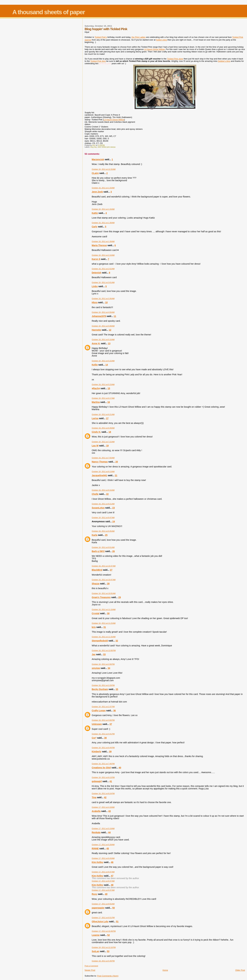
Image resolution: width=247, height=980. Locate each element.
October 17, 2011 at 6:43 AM (103, 858)
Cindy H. (96, 432)
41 (111, 781)
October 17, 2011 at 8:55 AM (103, 904)
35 (117, 689)
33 (104, 654)
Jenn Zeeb (97, 192)
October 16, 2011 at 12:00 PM (104, 650)
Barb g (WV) (98, 551)
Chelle (95, 494)
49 (106, 894)
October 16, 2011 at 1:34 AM (103, 209)
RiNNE (95, 848)
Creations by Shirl (101, 768)
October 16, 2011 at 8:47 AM (103, 518)
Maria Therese (99, 245)
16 (109, 402)
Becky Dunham (100, 689)
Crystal (95, 613)
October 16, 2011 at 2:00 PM (103, 664)
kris (94, 627)
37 (111, 724)
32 (117, 641)
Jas (94, 654)
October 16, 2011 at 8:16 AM (103, 490)
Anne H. (96, 343)
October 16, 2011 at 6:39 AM (103, 428)
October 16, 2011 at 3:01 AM (103, 282)
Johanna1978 (99, 316)
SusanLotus (98, 508)
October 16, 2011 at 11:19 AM (104, 609)
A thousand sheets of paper (49, 12)
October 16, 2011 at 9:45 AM (103, 531)
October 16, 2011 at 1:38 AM (103, 223)
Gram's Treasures (101, 597)
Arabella (96, 811)
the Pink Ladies (139, 37)
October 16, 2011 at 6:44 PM (103, 748)
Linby (95, 286)
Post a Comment (91, 966)
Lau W (95, 446)
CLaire (95, 173)
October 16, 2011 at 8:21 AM (103, 504)
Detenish (96, 273)
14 (107, 365)
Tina (94, 797)
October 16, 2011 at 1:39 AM (103, 241)
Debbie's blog (224, 61)
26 (114, 551)
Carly (95, 227)
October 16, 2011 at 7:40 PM (103, 764)
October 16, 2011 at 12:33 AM (104, 169)
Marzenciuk (98, 159)
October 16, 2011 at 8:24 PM (103, 793)
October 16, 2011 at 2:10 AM (103, 255)
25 (106, 535)
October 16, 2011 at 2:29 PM (103, 685)
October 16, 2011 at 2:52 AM (103, 269)
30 (108, 613)
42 (105, 797)
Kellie (95, 365)
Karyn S (96, 259)
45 (108, 848)
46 (112, 862)
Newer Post (90, 970)
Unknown (97, 724)
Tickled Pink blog (98, 61)
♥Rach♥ (96, 388)
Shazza (95, 584)
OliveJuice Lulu (100, 921)
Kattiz (95, 213)
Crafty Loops (99, 711)
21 (116, 475)
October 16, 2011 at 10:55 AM (104, 593)
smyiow (96, 668)
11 (115, 316)
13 (109, 343)
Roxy (94, 894)
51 (117, 921)
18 (110, 432)
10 (106, 302)
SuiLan (95, 951)
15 (109, 388)
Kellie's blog (162, 40)
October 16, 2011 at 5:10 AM (103, 339)
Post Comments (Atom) (108, 976)
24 (114, 521)
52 (109, 935)
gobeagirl (97, 781)
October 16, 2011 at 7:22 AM (103, 442)
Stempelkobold (100, 641)
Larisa (95, 418)
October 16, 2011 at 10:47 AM (104, 580)
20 (117, 462)
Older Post (240, 970)
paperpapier (98, 908)
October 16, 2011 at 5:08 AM (103, 326)
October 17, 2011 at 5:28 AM (103, 845)
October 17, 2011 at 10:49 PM (104, 931)
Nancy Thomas (100, 462)
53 (108, 951)
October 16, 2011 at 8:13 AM (103, 471)
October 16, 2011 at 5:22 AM (103, 361)
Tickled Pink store (175, 59)
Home (165, 970)
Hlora (95, 302)
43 (109, 811)
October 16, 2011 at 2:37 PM (103, 707)
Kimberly (96, 752)
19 (107, 446)
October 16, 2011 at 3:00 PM (103, 720)
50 (114, 908)
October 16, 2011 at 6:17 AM (103, 398)
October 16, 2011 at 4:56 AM (103, 312)
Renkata (96, 832)
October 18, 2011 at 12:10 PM (104, 947)
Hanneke (96, 330)
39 (110, 752)
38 (105, 738)
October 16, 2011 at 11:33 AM (104, 637)
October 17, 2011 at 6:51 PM (103, 918)
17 (107, 418)
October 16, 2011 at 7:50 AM (103, 458)
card (99, 147)
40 (120, 768)
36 (115, 711)
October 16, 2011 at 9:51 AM (103, 547)
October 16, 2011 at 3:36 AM (103, 298)
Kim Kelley (97, 862)
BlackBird (97, 570)
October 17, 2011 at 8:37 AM (103, 872)
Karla (95, 535)
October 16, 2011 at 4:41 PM (103, 734)
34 (109, 668)
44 (109, 832)
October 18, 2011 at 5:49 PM (103, 961)
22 (107, 494)
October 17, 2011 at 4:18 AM (103, 807)
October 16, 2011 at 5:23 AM (103, 384)
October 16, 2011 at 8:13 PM (103, 777)
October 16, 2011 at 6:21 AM (103, 414)
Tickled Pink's (101, 37)
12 (110, 330)
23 (114, 508)
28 (108, 584)
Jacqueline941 (99, 475)
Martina (96, 402)
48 (112, 885)
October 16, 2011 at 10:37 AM (104, 566)
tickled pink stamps (109, 147)
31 (105, 627)
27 (111, 570)
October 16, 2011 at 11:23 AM (104, 623)
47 (112, 876)
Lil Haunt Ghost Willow (154, 49)
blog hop (94, 147)
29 (120, 597)
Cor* (94, 738)
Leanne (96, 935)
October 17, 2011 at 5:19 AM (103, 828)
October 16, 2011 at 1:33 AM (103, 188)
